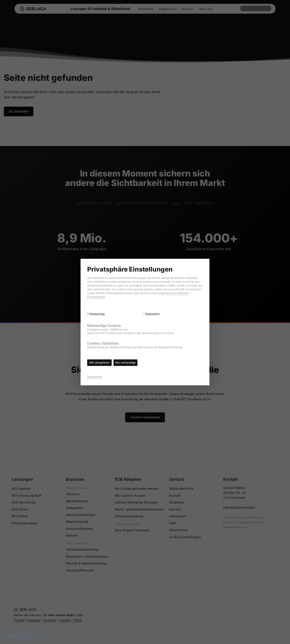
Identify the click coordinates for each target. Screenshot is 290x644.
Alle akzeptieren (100, 363)
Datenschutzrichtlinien (111, 297)
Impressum (95, 377)
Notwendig (97, 314)
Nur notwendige (127, 363)
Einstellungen (137, 297)
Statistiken (153, 314)
